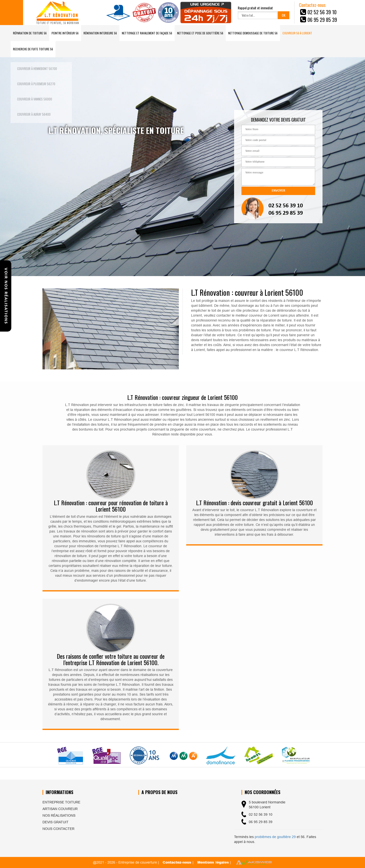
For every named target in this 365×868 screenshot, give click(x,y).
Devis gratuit (56, 822)
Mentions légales (213, 862)
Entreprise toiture (61, 802)
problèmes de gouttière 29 (275, 837)
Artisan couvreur (60, 809)
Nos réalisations (59, 815)
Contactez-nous (178, 862)
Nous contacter (58, 829)
